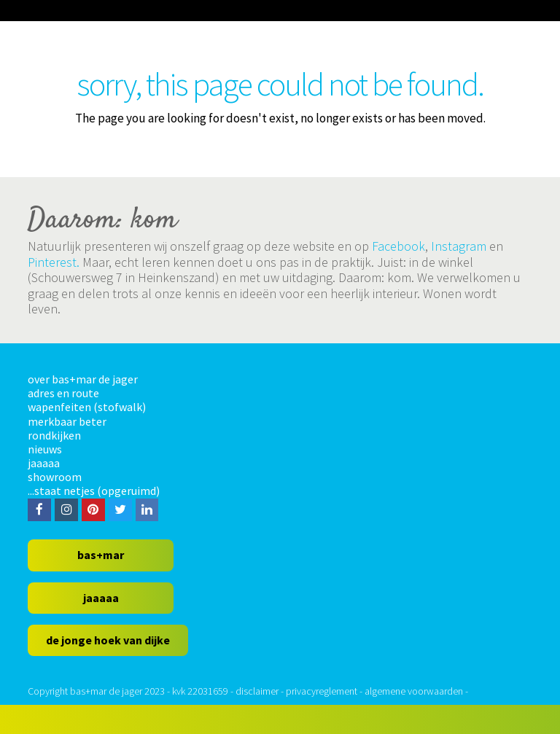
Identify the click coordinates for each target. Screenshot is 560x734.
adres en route (63, 393)
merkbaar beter (67, 421)
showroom (55, 477)
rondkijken (54, 435)
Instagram (459, 246)
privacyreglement (322, 691)
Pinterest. (54, 262)
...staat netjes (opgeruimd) (94, 491)
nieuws (45, 449)
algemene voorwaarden (414, 691)
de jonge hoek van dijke (108, 640)
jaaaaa (44, 463)
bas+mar (101, 555)
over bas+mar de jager (83, 379)
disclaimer (257, 691)
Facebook (398, 246)
